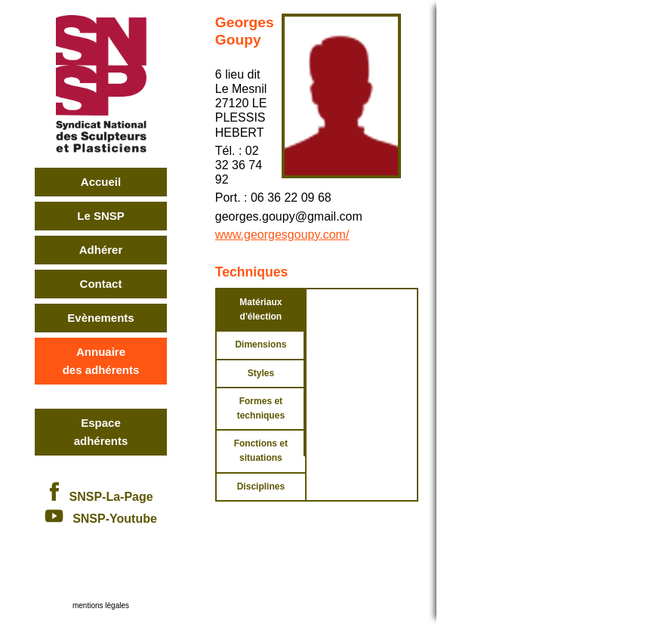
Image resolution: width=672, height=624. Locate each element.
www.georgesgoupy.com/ (282, 235)
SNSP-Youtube (101, 519)
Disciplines (261, 487)
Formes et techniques (261, 408)
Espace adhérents (101, 432)
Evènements (100, 318)
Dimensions (260, 344)
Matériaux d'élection (260, 309)
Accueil (101, 182)
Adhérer (101, 250)
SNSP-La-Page (100, 497)
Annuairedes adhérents (101, 361)
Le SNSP (101, 216)
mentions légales (101, 605)
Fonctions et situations (261, 451)
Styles (261, 373)
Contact (101, 284)
